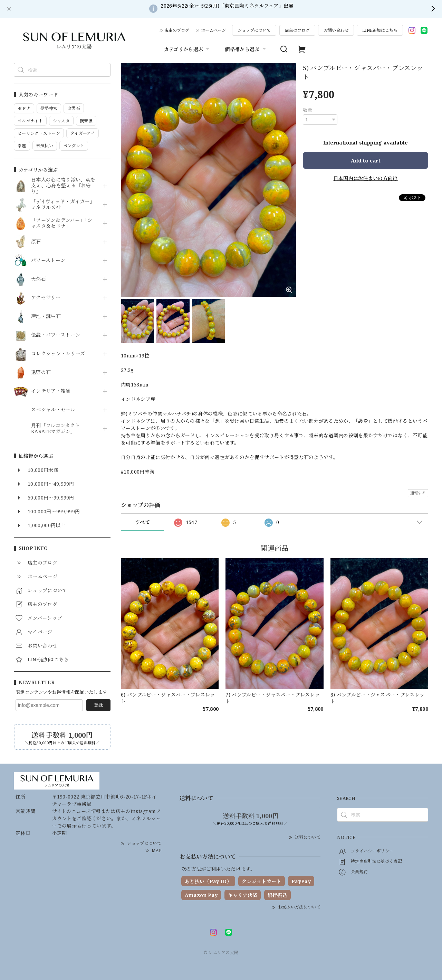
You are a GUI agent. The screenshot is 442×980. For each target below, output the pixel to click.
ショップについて (254, 30)
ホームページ (213, 30)
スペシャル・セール (53, 410)
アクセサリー (46, 298)
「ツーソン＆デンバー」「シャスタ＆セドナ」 (62, 223)
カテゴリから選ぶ (188, 49)
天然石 (39, 279)
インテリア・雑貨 (51, 391)
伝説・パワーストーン (56, 335)
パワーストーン (48, 260)
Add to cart (366, 160)
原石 (36, 242)
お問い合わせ (336, 30)
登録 (98, 705)
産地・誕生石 (46, 316)
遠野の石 (41, 372)
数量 (308, 110)
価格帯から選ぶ (246, 49)
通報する (418, 493)
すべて (142, 522)
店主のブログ (177, 30)
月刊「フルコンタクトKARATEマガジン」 (55, 429)
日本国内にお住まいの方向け (366, 178)
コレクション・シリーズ (58, 354)
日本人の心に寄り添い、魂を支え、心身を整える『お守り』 (63, 186)
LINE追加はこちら (380, 30)
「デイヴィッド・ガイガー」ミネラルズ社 (63, 205)
